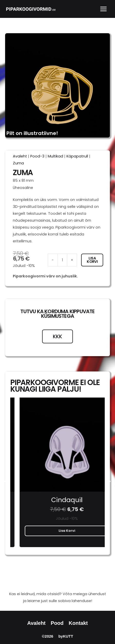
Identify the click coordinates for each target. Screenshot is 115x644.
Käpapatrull (77, 156)
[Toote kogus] (62, 260)
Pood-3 (37, 156)
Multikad (55, 156)
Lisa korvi (92, 260)
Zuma (18, 163)
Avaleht (20, 156)
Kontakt (78, 623)
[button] (6, 481)
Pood (57, 623)
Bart (57, 500)
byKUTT (66, 636)
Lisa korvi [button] (58, 531)
